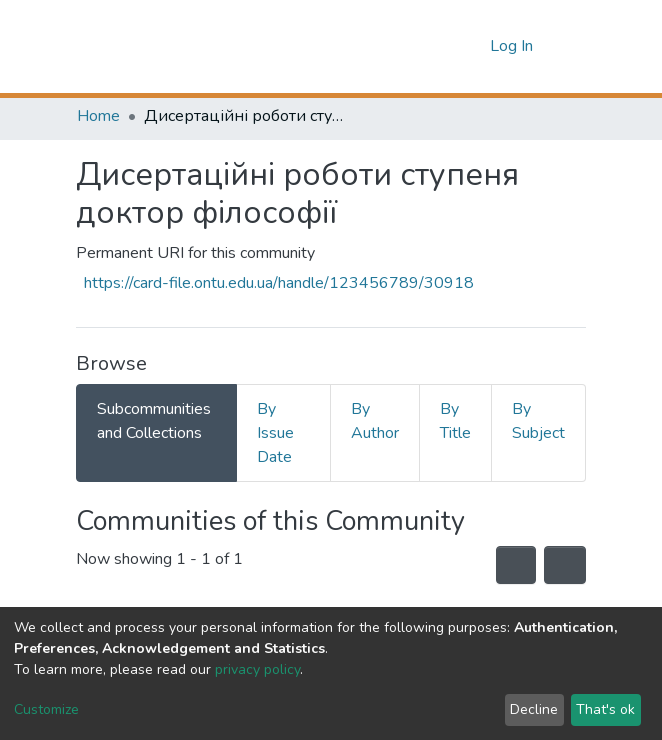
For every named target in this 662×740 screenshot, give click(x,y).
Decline (534, 709)
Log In (513, 46)
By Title (455, 421)
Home (98, 116)
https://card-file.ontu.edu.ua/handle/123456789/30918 (279, 283)
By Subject (538, 421)
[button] (469, 46)
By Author (375, 421)
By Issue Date (275, 433)
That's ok (605, 709)
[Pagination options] (565, 565)
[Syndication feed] (516, 565)
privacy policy (257, 669)
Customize (46, 709)
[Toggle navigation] (573, 46)
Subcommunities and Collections (154, 421)
